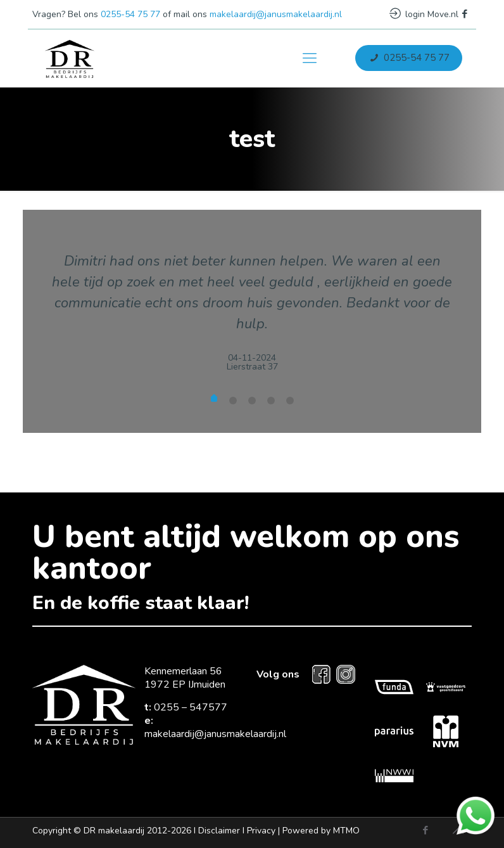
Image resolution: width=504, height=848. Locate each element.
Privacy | (303, 831)
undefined (214, 399)
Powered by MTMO (321, 831)
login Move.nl (424, 14)
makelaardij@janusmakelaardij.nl (276, 14)
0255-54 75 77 (130, 14)
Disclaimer (219, 831)
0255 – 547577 (191, 707)
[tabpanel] (252, 302)
